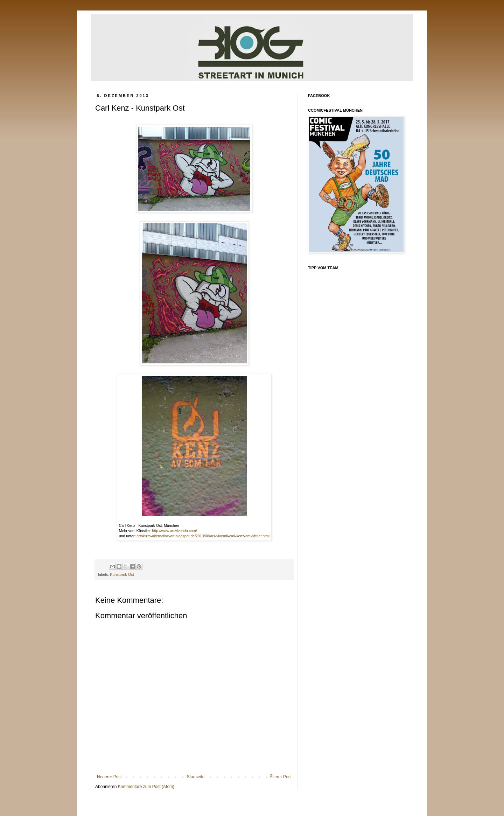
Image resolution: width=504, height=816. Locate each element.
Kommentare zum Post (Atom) (146, 787)
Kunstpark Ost (122, 574)
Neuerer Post (109, 777)
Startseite (196, 777)
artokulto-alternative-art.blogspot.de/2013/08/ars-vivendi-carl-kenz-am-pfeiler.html (203, 536)
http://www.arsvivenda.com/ (174, 531)
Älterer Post (281, 777)
